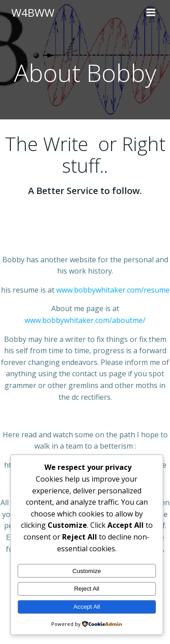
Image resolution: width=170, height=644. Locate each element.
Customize (87, 571)
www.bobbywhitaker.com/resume (113, 290)
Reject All (87, 589)
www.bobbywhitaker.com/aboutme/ (85, 320)
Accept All (87, 607)
